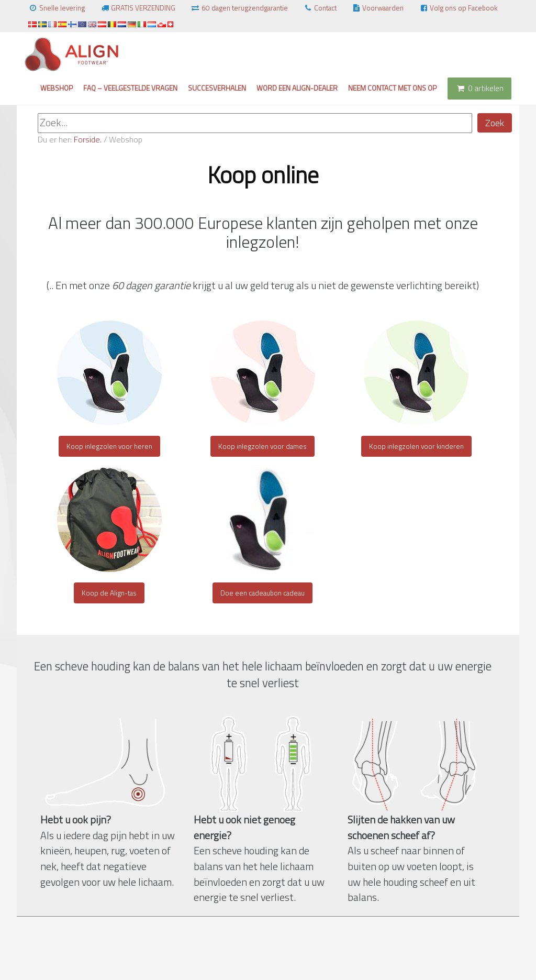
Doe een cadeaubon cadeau (263, 593)
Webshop (57, 88)
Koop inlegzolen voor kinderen (416, 446)
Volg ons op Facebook (458, 8)
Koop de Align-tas (109, 593)
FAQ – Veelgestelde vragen (130, 88)
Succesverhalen (217, 88)
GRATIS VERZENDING (138, 8)
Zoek (495, 123)
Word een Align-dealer (297, 88)
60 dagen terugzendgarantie (239, 8)
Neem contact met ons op (392, 88)
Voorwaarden (378, 8)
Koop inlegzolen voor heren (109, 446)
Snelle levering (57, 8)
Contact (320, 8)
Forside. (88, 139)
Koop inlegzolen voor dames (263, 446)
